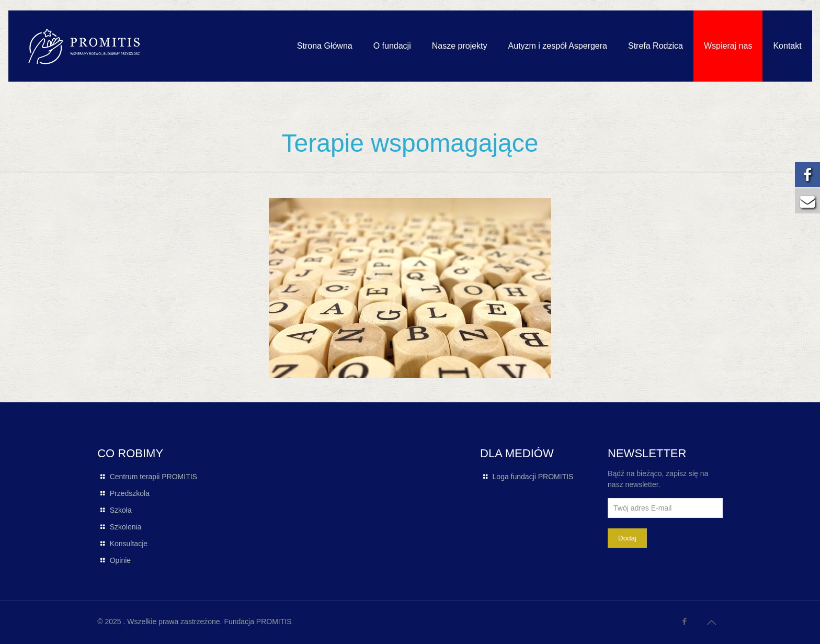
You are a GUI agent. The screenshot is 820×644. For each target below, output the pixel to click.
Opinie (120, 560)
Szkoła (121, 510)
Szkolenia (126, 527)
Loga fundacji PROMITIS (533, 477)
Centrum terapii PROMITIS (153, 477)
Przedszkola (130, 493)
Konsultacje (129, 544)
